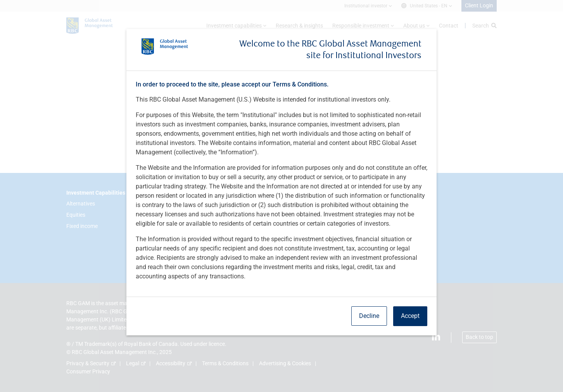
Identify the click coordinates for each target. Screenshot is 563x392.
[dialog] (281, 196)
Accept (410, 316)
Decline (369, 316)
